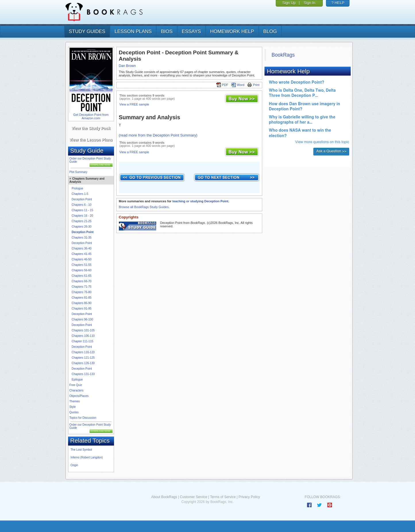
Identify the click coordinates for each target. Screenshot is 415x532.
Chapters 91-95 (82, 309)
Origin (75, 465)
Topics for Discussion (83, 418)
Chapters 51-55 (82, 265)
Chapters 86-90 (82, 303)
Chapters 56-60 (82, 270)
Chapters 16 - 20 (83, 216)
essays (191, 31)
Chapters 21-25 (82, 221)
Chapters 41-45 (82, 254)
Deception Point (82, 199)
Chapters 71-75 (82, 287)
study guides (87, 31)
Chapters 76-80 (82, 292)
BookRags (283, 55)
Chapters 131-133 (83, 374)
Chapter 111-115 (83, 341)
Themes (75, 401)
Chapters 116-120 (83, 352)
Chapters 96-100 (83, 319)
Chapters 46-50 (82, 259)
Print (253, 85)
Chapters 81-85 (82, 298)
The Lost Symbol (81, 450)
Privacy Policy (249, 497)
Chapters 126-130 (83, 363)
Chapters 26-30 (82, 227)
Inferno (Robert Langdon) (87, 457)
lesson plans (133, 31)
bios (167, 31)
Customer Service (193, 497)
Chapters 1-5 (80, 194)
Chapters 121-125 (83, 358)
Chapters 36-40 (82, 248)
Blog (270, 31)
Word (238, 85)
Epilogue (77, 380)
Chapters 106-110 (83, 336)
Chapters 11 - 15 (83, 210)
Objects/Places (79, 396)
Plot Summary (79, 172)
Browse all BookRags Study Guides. (144, 207)
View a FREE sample (134, 104)
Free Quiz (76, 385)
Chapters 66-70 (82, 281)
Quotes (74, 412)
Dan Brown (127, 66)
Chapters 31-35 (82, 238)
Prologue (78, 188)
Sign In (309, 3)
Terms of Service (223, 497)
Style (73, 407)
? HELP (338, 3)
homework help (232, 31)
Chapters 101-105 (83, 330)
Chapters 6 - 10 (82, 205)
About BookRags (164, 497)
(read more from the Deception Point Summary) (158, 135)
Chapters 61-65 (82, 276)
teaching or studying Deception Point (200, 201)
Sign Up (289, 3)
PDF (222, 85)
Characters (77, 390)
